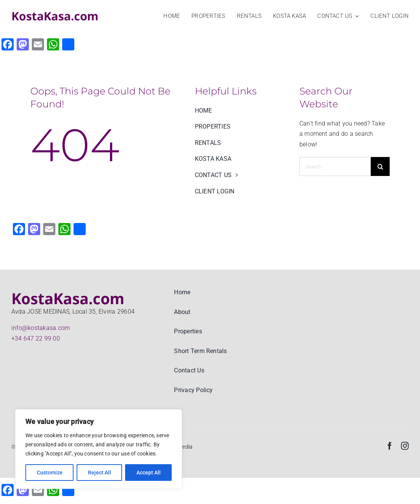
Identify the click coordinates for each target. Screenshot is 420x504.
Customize (50, 473)
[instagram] (405, 446)
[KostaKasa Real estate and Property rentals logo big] (55, 13)
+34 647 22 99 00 (36, 338)
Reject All (100, 473)
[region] (99, 449)
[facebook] (390, 446)
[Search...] (335, 166)
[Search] (380, 166)
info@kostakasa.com (41, 328)
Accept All (149, 473)
